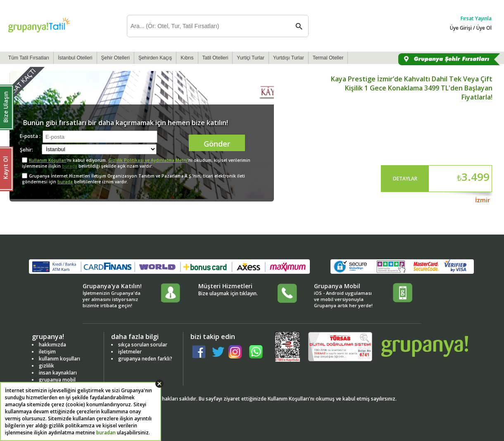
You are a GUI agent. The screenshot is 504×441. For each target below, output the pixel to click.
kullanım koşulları (59, 359)
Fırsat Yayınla (476, 18)
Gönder (217, 144)
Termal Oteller (328, 58)
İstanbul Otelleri (75, 58)
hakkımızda (52, 345)
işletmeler (130, 352)
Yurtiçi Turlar (251, 58)
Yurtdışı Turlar (289, 58)
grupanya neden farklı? (145, 359)
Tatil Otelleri (215, 58)
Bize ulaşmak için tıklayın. (228, 293)
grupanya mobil (57, 380)
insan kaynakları (58, 373)
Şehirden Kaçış (155, 58)
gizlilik (46, 366)
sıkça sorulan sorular (143, 345)
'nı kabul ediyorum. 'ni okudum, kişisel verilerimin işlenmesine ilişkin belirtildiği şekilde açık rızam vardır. (136, 163)
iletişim (47, 352)
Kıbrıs (187, 58)
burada (70, 166)
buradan (106, 433)
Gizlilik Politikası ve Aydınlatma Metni (148, 160)
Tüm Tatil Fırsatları (29, 58)
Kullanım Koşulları (48, 160)
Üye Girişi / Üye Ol (471, 28)
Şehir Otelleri (115, 58)
